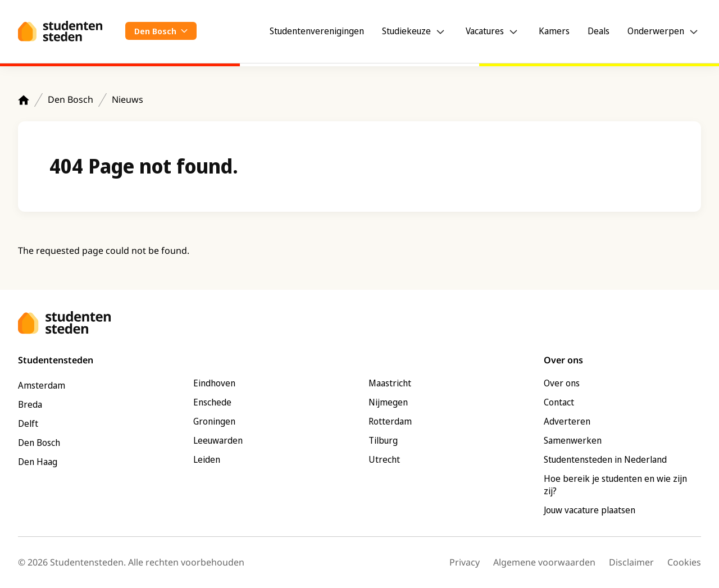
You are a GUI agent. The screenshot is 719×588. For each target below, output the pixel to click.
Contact (559, 402)
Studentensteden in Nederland (605, 459)
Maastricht (390, 383)
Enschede (212, 402)
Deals (599, 31)
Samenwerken (573, 440)
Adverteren (567, 421)
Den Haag (38, 462)
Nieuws (128, 99)
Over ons (562, 383)
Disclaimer (631, 562)
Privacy (465, 562)
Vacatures (485, 31)
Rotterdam (390, 421)
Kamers (554, 31)
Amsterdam (42, 385)
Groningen (214, 421)
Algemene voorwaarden (544, 562)
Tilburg (383, 440)
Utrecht (384, 459)
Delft (28, 423)
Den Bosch (70, 99)
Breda (30, 404)
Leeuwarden (218, 440)
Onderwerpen (656, 31)
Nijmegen (388, 402)
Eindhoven (214, 383)
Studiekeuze (406, 31)
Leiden (207, 459)
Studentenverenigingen (317, 31)
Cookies (684, 562)
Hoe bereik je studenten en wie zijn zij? (615, 485)
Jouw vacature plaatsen (590, 510)
